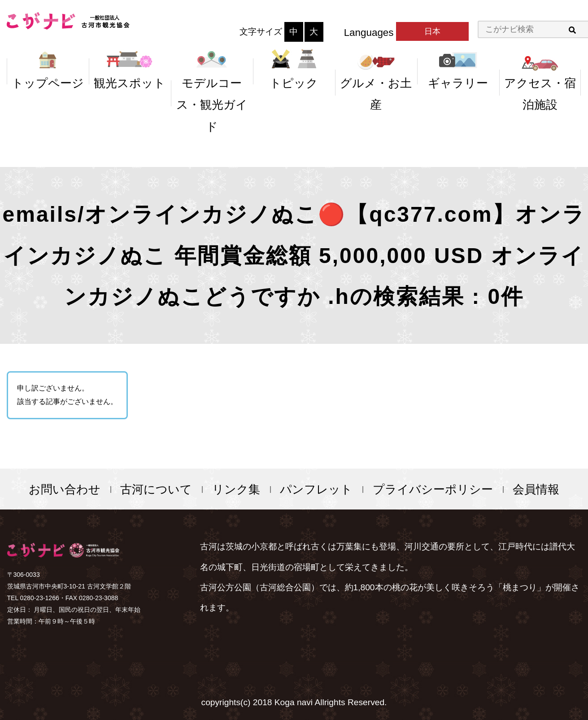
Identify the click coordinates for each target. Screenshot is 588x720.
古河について (156, 489)
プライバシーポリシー (433, 489)
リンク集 (236, 489)
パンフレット (316, 489)
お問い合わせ (65, 489)
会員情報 (536, 489)
